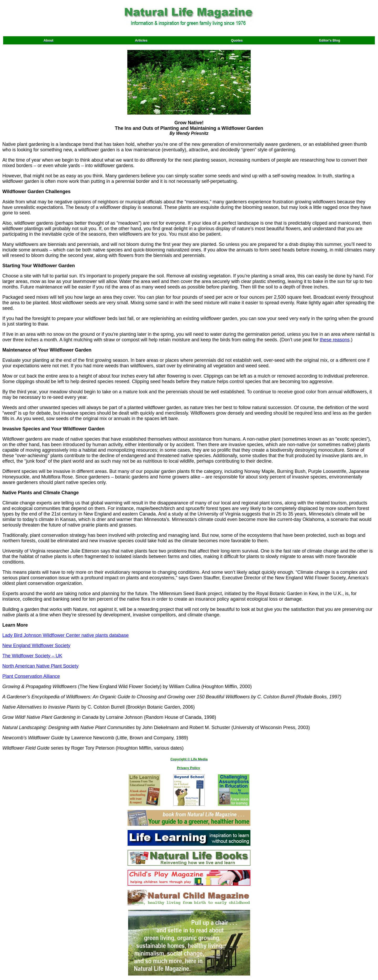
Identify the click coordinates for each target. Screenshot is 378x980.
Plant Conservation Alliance (31, 676)
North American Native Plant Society (40, 666)
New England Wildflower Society (36, 646)
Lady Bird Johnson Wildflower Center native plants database (65, 635)
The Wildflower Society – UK (32, 656)
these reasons (335, 340)
